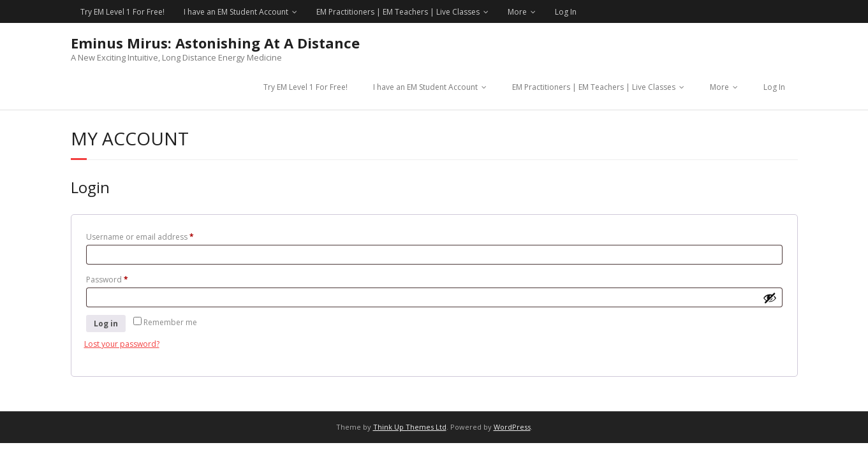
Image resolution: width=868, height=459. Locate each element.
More (517, 12)
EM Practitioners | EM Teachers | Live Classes (398, 12)
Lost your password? (122, 344)
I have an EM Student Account (236, 12)
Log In (566, 12)
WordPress (512, 427)
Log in (106, 324)
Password (123, 279)
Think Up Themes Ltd (410, 427)
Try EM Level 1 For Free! (122, 12)
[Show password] (770, 298)
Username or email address (156, 236)
